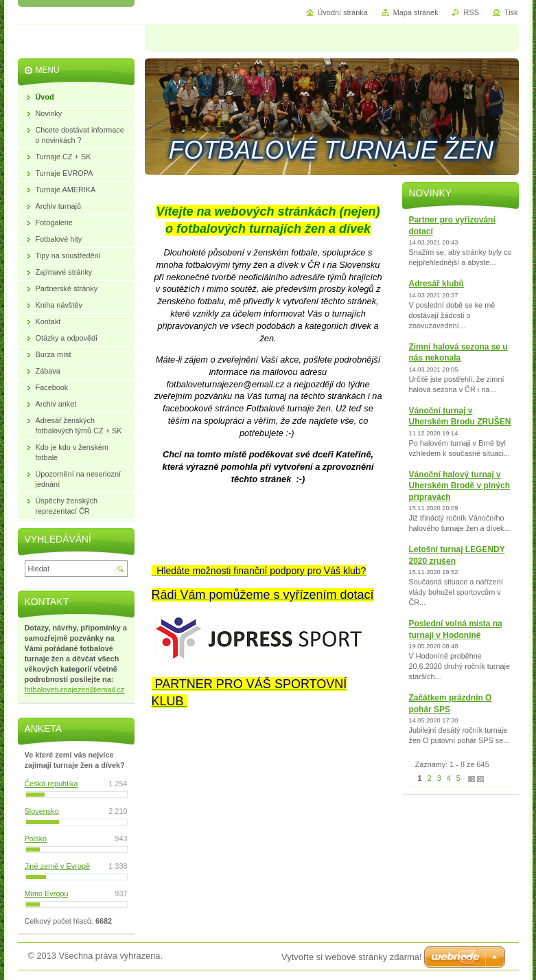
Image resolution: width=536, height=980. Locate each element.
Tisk (511, 12)
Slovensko (42, 811)
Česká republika (51, 784)
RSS (471, 12)
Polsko (36, 839)
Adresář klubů (436, 284)
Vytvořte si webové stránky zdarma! (352, 957)
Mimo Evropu (47, 893)
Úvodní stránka (343, 12)
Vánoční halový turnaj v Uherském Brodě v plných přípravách (459, 486)
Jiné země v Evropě (58, 866)
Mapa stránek (416, 12)
